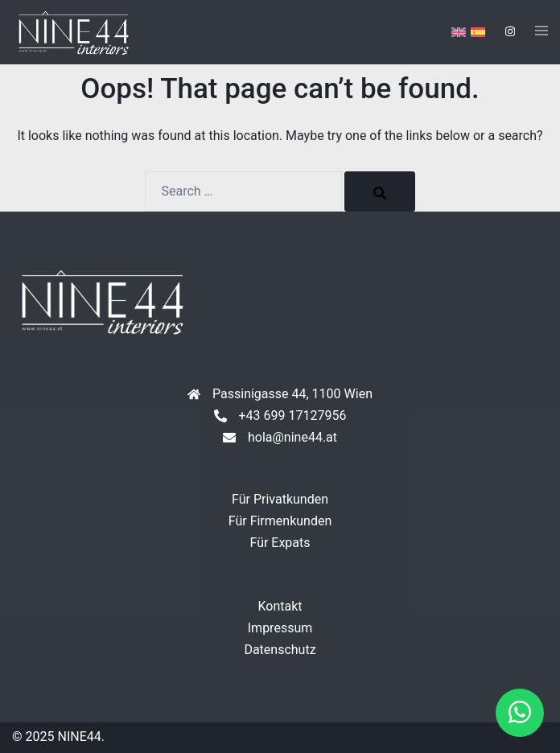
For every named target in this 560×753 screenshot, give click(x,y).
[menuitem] (459, 32)
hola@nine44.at (292, 437)
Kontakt (280, 606)
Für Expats (280, 543)
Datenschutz (280, 650)
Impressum (280, 628)
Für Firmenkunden (280, 521)
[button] (520, 713)
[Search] (380, 191)
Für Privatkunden (280, 499)
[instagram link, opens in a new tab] (509, 31)
